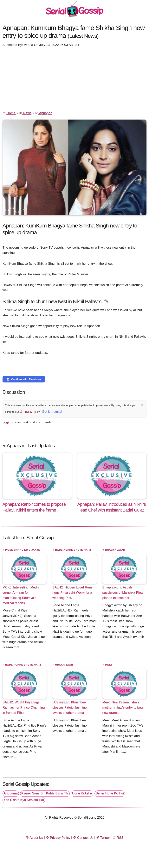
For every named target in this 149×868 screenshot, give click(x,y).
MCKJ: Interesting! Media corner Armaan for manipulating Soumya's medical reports (21, 595)
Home (9, 113)
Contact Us (83, 838)
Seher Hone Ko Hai (110, 793)
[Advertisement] (75, 79)
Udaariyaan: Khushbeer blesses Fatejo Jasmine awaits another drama (70, 707)
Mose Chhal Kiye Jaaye (23, 550)
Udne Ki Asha (82, 793)
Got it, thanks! (52, 412)
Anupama (11, 793)
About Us (34, 838)
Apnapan (44, 113)
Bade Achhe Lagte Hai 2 (73, 550)
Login (7, 422)
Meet (109, 665)
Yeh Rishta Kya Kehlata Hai (24, 800)
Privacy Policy (30, 412)
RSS (118, 838)
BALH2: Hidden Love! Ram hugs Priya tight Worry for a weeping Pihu (72, 593)
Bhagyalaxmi (115, 550)
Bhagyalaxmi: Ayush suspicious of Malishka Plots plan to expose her (123, 593)
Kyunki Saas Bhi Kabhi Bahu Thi (45, 793)
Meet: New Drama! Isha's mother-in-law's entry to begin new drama (124, 707)
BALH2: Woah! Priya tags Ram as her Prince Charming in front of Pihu (24, 707)
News (25, 113)
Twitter (103, 838)
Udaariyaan (64, 665)
